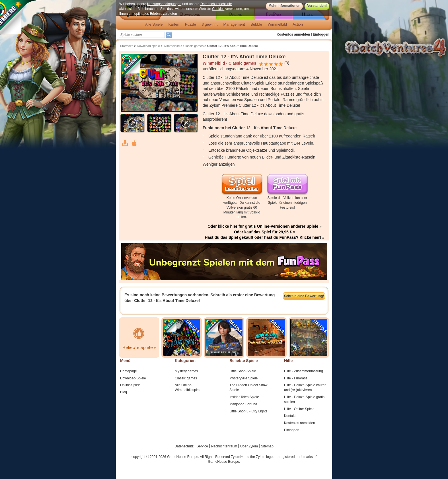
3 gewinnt (210, 24)
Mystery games (186, 371)
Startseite (127, 46)
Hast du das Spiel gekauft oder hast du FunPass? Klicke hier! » (264, 237)
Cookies (218, 9)
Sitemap (267, 446)
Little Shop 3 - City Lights (248, 411)
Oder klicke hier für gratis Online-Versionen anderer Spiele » (265, 226)
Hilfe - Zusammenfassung (304, 371)
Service (203, 446)
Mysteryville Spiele (243, 378)
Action (298, 24)
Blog (124, 392)
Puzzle (191, 24)
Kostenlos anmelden (293, 34)
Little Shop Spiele (243, 371)
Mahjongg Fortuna (243, 404)
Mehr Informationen (284, 6)
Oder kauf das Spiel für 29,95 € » (265, 232)
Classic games (194, 46)
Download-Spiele (133, 378)
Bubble (256, 24)
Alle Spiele (154, 24)
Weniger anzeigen (219, 164)
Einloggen (321, 34)
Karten (174, 24)
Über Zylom (249, 446)
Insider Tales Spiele (244, 397)
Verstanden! (317, 6)
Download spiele (148, 46)
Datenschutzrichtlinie (216, 4)
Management (234, 24)
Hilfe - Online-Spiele (299, 409)
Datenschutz (184, 446)
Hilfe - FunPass (296, 378)
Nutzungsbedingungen (164, 4)
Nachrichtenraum (225, 446)
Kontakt (290, 416)
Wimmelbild (277, 24)
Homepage (129, 371)
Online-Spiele (130, 385)
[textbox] (142, 35)
